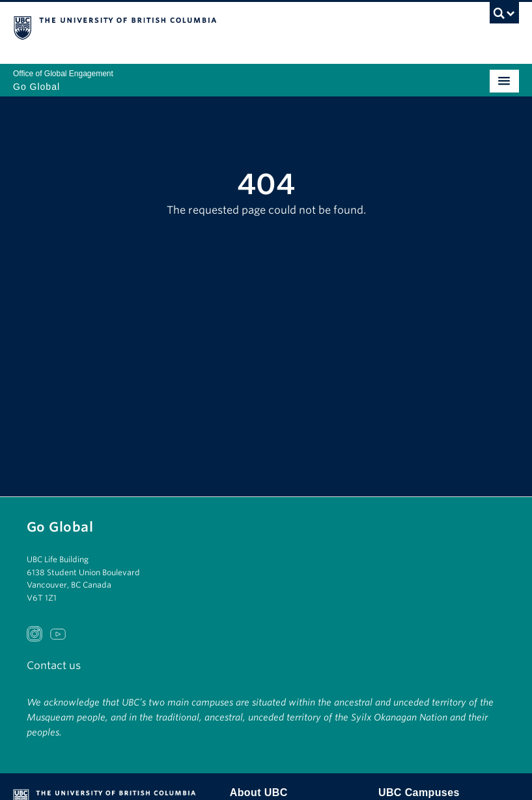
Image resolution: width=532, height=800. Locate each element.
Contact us (54, 665)
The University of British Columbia (190, 27)
